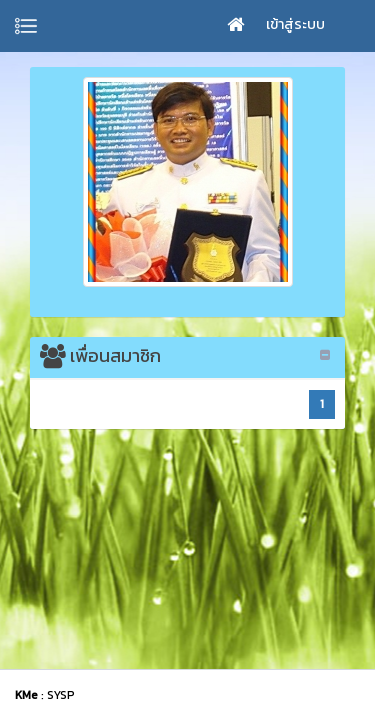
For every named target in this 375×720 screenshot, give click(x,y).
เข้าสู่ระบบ (295, 24)
